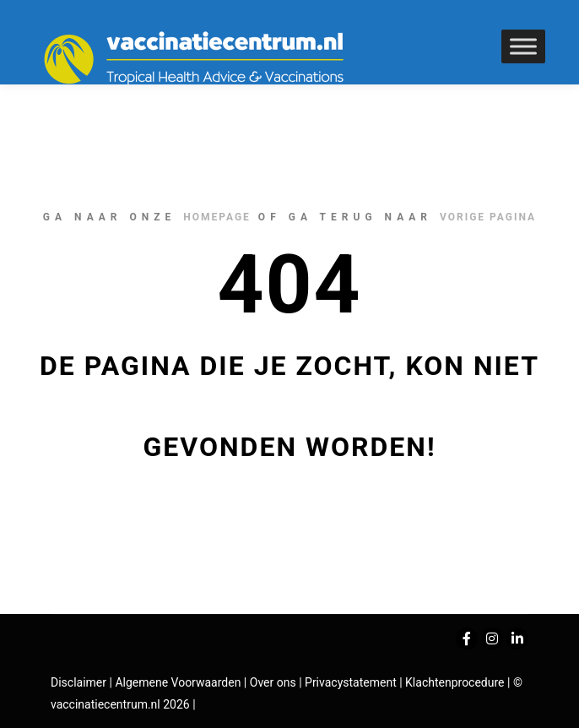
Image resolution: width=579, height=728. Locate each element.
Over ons (274, 682)
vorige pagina (488, 217)
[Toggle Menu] (523, 46)
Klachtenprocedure (455, 682)
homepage (217, 217)
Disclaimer (78, 682)
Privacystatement (352, 682)
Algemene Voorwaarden (178, 682)
